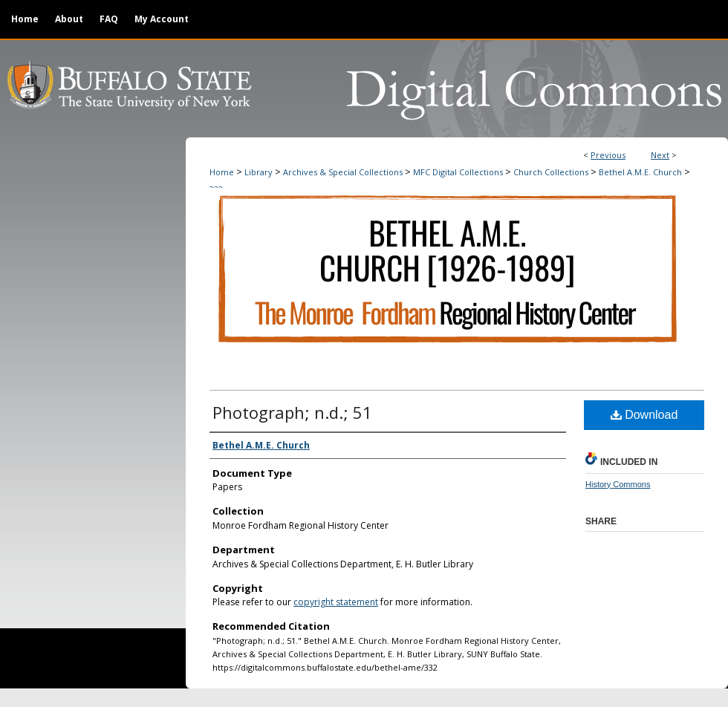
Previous (608, 155)
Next (660, 155)
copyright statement (336, 602)
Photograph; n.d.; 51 (292, 412)
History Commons (618, 484)
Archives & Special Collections (343, 172)
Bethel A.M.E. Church (640, 172)
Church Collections (551, 172)
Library (259, 172)
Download (644, 415)
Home (222, 172)
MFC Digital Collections (458, 172)
